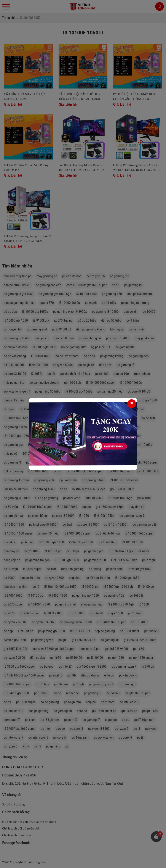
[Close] (132, 404)
